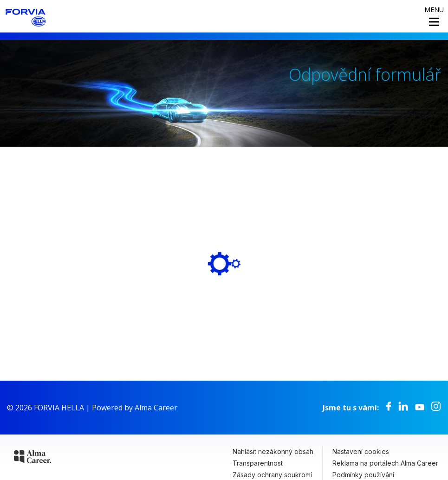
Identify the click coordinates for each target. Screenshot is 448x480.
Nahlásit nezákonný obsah (273, 451)
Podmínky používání (363, 475)
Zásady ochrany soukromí (272, 475)
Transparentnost (258, 463)
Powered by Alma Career (135, 408)
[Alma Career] (32, 458)
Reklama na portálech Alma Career (385, 463)
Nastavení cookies (361, 451)
